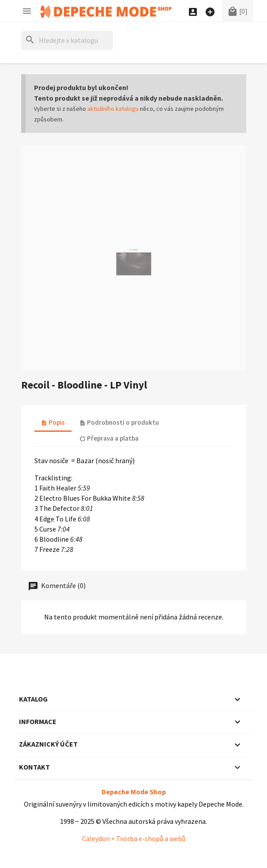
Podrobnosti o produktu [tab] (119, 422)
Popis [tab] (53, 422)
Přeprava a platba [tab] (109, 438)
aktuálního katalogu (113, 109)
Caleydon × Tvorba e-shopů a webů (134, 838)
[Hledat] (67, 40)
